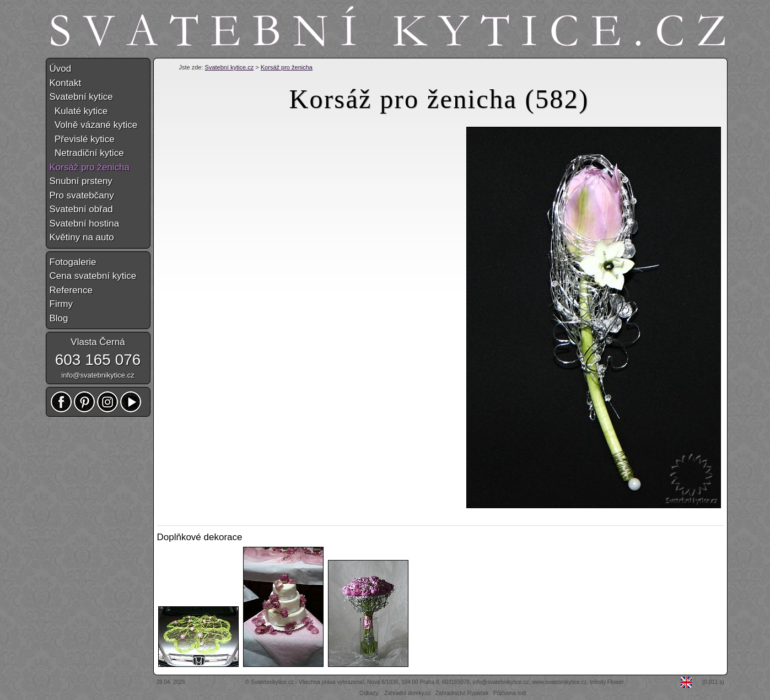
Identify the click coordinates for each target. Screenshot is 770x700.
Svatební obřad (81, 209)
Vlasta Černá (98, 342)
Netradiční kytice (87, 153)
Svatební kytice (81, 97)
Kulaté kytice (79, 111)
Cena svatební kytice (93, 276)
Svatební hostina (85, 224)
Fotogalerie (73, 262)
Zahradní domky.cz (407, 693)
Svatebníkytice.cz (272, 682)
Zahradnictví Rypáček (462, 693)
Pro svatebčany (82, 195)
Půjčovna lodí (510, 693)
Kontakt (66, 83)
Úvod (61, 69)
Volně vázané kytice (94, 125)
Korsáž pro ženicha (287, 67)
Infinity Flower (607, 682)
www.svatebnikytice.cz (559, 682)
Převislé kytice (82, 139)
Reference (71, 290)
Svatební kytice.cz (230, 67)
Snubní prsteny (81, 181)
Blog (59, 318)
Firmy (61, 304)
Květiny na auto (82, 237)
